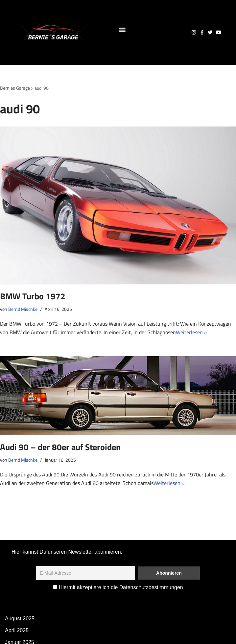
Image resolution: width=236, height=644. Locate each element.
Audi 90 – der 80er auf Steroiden (60, 447)
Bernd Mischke (23, 309)
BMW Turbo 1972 (33, 296)
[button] (122, 29)
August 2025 (20, 619)
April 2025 (17, 630)
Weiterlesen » (191, 332)
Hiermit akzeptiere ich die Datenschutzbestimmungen (118, 587)
